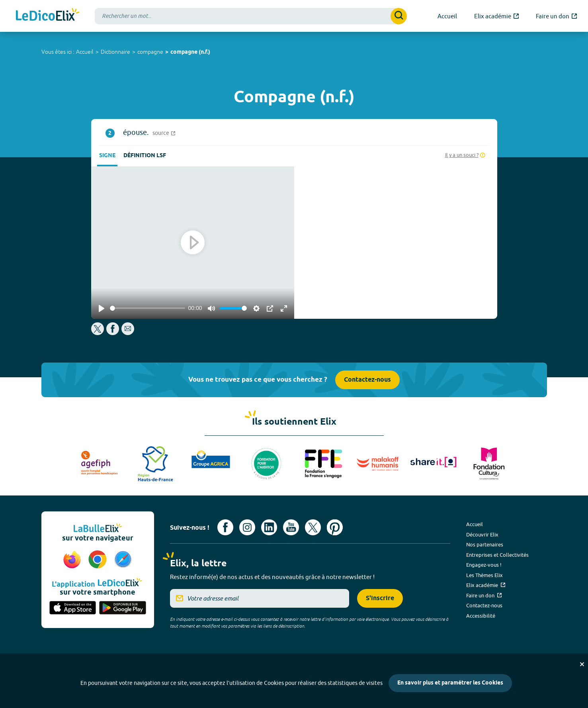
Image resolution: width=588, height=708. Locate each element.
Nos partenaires (485, 544)
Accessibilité (481, 616)
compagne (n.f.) (190, 52)
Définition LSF (145, 156)
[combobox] (251, 16)
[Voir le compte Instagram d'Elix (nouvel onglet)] (247, 527)
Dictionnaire (115, 52)
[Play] (102, 308)
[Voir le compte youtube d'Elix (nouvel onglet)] (291, 527)
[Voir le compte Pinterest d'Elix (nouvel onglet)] (335, 527)
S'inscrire (380, 598)
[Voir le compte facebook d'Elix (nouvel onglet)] (225, 527)
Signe (107, 156)
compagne (150, 52)
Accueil (85, 52)
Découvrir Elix (482, 534)
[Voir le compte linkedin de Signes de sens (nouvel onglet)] (269, 527)
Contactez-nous (367, 380)
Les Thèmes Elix (484, 575)
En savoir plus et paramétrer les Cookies (450, 683)
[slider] (147, 308)
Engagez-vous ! (484, 565)
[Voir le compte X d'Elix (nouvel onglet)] (313, 527)
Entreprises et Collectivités (497, 555)
